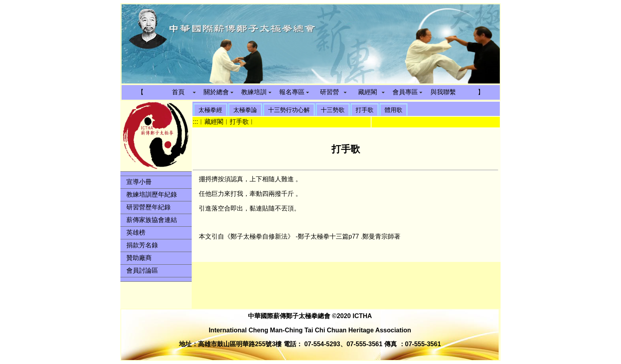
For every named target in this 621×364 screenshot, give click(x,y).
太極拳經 (210, 110)
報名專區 (292, 92)
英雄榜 (136, 232)
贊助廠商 (139, 258)
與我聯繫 (443, 92)
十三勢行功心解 (289, 110)
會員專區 (405, 92)
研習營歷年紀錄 (149, 207)
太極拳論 (245, 110)
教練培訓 (254, 92)
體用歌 (393, 110)
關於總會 (216, 92)
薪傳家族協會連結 (152, 220)
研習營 (330, 92)
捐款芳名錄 (142, 245)
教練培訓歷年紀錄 (152, 194)
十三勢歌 (333, 110)
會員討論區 (142, 270)
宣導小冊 (139, 182)
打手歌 (365, 110)
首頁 (178, 92)
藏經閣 (368, 92)
